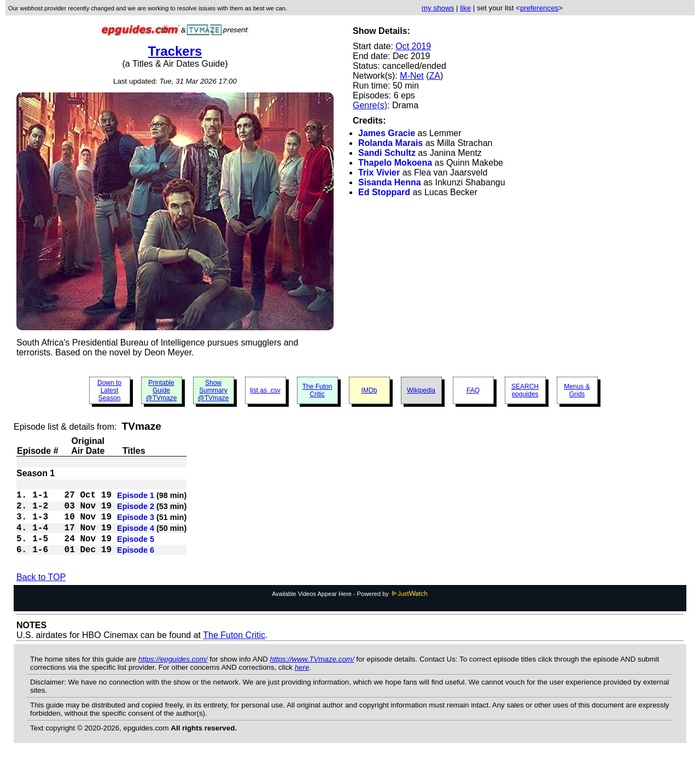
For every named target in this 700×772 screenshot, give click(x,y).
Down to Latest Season (109, 390)
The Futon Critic (317, 390)
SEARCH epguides (525, 390)
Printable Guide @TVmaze (162, 390)
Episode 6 (136, 564)
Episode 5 (136, 551)
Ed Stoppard (384, 192)
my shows (438, 8)
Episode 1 (136, 499)
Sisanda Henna (390, 182)
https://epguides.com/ (173, 674)
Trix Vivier (379, 172)
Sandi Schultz (387, 153)
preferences (539, 8)
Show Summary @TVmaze (214, 390)
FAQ (473, 390)
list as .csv (265, 390)
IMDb (369, 390)
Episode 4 (136, 538)
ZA (435, 76)
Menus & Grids (577, 390)
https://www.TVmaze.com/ (312, 674)
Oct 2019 (413, 46)
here (302, 683)
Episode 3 (136, 525)
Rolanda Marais (390, 143)
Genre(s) (370, 105)
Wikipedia (421, 390)
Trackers (175, 51)
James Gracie (387, 133)
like (465, 8)
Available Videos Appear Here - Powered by (350, 609)
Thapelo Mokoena (395, 163)
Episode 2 (136, 512)
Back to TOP (41, 592)
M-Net (412, 76)
